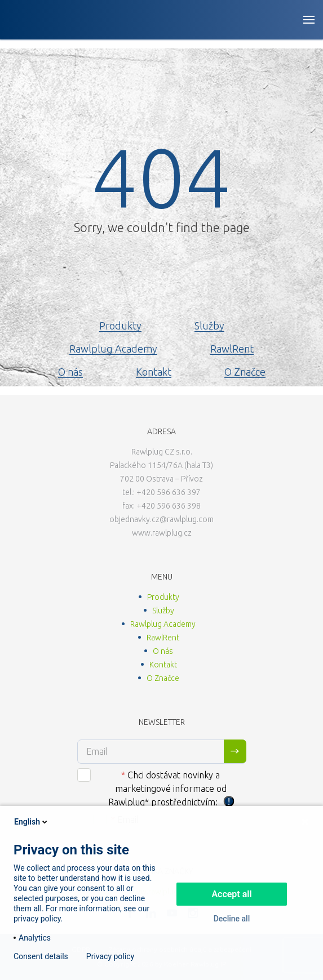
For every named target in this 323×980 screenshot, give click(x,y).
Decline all (232, 919)
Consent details (41, 956)
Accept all (231, 894)
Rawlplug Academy (113, 349)
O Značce (245, 372)
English (32, 822)
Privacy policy (110, 956)
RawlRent (232, 349)
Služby (209, 326)
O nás (70, 372)
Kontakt (154, 372)
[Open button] (309, 20)
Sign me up (235, 751)
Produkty (120, 326)
